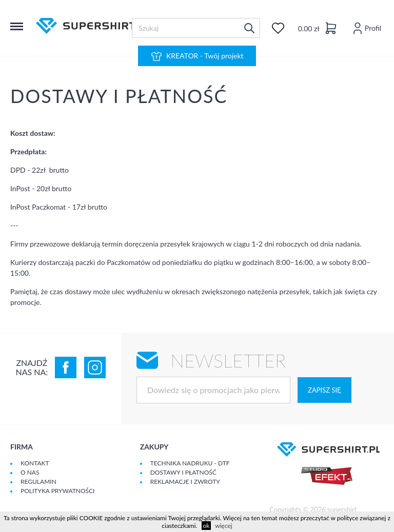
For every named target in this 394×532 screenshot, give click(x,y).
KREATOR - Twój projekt (197, 56)
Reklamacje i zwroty (185, 482)
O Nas (30, 472)
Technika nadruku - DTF (190, 463)
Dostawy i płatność (183, 472)
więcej (223, 526)
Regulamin (38, 482)
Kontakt (35, 463)
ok (206, 526)
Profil (366, 28)
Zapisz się (324, 390)
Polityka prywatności (57, 491)
